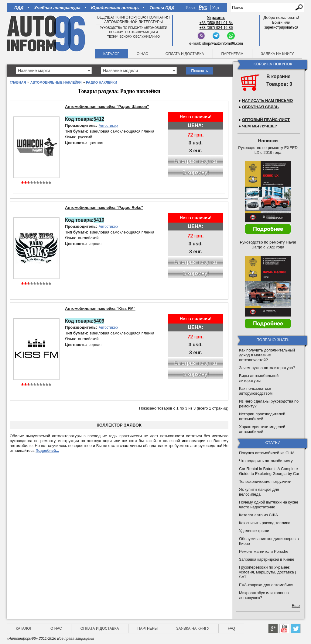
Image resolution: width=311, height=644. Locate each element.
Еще (296, 606)
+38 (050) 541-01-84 (216, 23)
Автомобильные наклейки (56, 82)
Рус (203, 7)
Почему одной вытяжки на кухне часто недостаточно (269, 505)
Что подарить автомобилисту (266, 461)
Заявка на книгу (277, 54)
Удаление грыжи (254, 531)
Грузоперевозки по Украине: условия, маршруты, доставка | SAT (268, 572)
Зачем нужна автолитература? (267, 368)
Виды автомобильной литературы (259, 378)
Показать (199, 71)
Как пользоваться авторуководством (256, 391)
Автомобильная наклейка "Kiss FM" (100, 308)
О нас (142, 54)
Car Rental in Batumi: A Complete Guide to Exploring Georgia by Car (269, 471)
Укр (215, 8)
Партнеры (148, 628)
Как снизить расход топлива (265, 523)
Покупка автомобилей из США (267, 453)
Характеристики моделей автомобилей (262, 429)
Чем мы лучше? (260, 126)
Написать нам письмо (267, 100)
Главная (18, 82)
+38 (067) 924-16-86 (216, 28)
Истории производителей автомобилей (262, 416)
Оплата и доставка (185, 54)
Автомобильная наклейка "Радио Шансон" (107, 107)
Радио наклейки (101, 82)
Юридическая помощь (115, 8)
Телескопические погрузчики (265, 481)
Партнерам (232, 54)
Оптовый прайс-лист (266, 120)
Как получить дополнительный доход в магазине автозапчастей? (267, 355)
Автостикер (108, 126)
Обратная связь (260, 107)
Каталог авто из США (258, 515)
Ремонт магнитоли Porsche (264, 551)
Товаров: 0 (279, 84)
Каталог (111, 54)
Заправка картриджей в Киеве (267, 559)
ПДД (19, 8)
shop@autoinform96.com (223, 43)
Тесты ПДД (162, 8)
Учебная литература (57, 8)
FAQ (231, 628)
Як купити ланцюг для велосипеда (259, 492)
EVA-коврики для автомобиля (266, 585)
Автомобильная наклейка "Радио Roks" (104, 208)
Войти (277, 23)
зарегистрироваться (281, 27)
